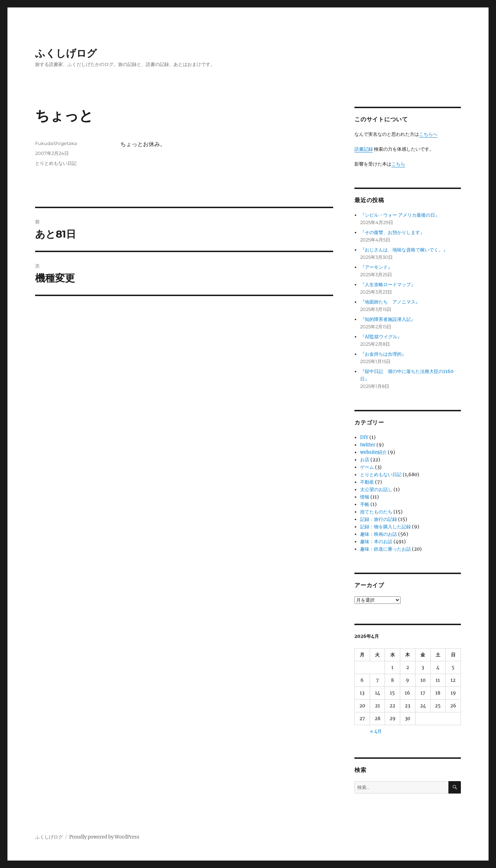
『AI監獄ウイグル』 (381, 337)
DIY (364, 437)
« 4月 (376, 731)
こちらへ (428, 134)
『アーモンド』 (376, 267)
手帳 (365, 504)
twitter (368, 445)
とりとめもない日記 (56, 163)
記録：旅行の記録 (379, 519)
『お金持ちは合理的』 (383, 354)
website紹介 (373, 452)
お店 (365, 460)
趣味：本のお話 (376, 542)
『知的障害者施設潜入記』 (388, 319)
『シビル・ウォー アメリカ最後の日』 (400, 215)
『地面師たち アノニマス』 (390, 302)
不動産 (367, 482)
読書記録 (364, 149)
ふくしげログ (66, 53)
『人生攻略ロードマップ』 (388, 285)
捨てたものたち (376, 512)
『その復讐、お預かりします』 (392, 232)
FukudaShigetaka (56, 143)
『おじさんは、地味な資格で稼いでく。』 (404, 250)
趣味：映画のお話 (379, 534)
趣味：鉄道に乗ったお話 (385, 549)
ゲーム (367, 467)
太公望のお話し (376, 489)
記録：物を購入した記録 (385, 527)
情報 (365, 497)
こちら (398, 164)
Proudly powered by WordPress (104, 837)
